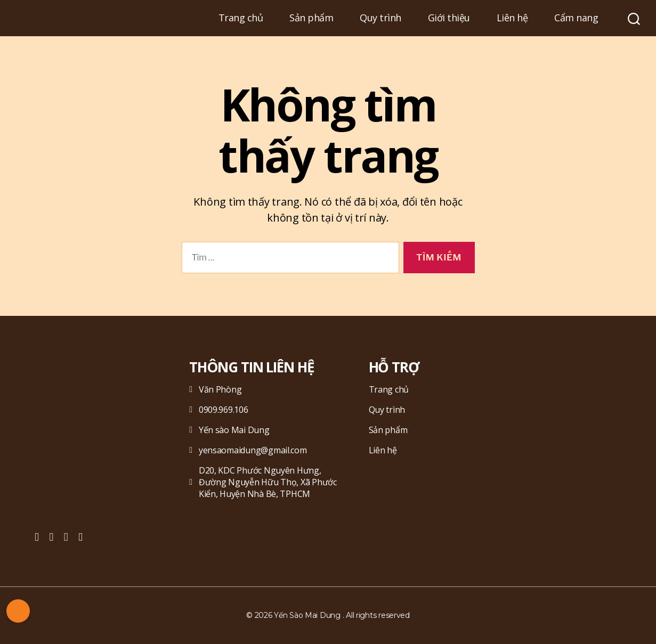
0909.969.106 (218, 410)
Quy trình (380, 18)
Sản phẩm (311, 18)
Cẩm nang (576, 18)
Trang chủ (241, 18)
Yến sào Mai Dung (229, 430)
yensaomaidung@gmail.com (248, 450)
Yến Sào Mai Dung (307, 615)
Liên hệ (512, 18)
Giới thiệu (449, 18)
